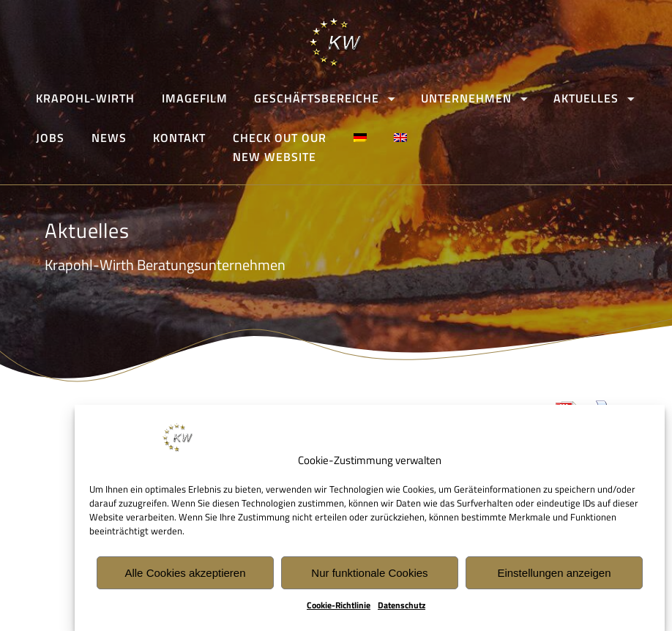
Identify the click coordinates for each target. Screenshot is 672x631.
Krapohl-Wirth (85, 98)
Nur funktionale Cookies (369, 574)
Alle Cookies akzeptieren (185, 574)
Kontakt (180, 138)
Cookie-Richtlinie (339, 606)
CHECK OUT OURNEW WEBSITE (280, 148)
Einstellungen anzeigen (554, 574)
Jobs (50, 138)
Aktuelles (586, 98)
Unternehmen (467, 98)
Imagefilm (195, 98)
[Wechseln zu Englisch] (401, 138)
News (109, 138)
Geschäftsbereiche (317, 98)
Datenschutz (402, 606)
